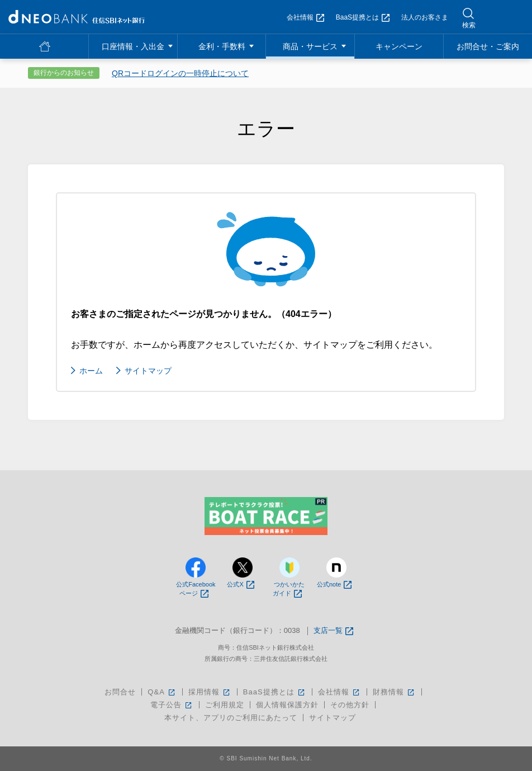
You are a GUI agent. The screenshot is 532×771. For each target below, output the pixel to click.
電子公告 (172, 705)
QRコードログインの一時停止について (180, 73)
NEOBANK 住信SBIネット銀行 (77, 17)
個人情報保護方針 (287, 705)
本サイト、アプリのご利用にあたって (231, 718)
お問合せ (120, 692)
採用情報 (210, 692)
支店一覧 (333, 631)
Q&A (162, 692)
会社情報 (305, 17)
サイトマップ (148, 371)
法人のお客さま (425, 17)
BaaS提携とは (363, 17)
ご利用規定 (225, 705)
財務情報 (394, 692)
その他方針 (350, 705)
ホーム (91, 371)
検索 (469, 25)
